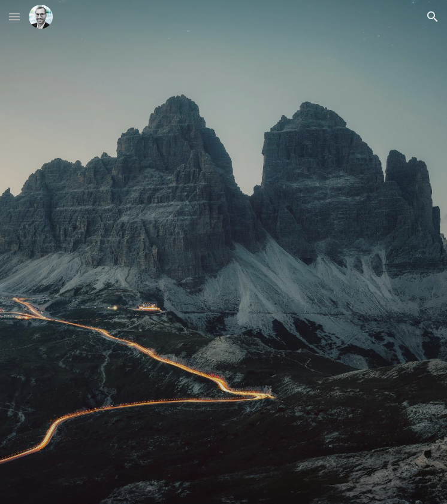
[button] (14, 16)
